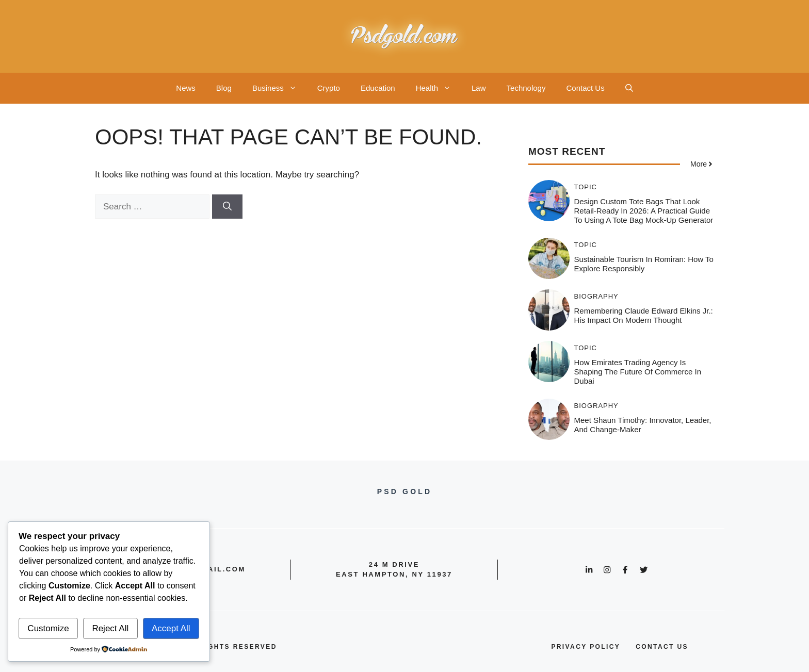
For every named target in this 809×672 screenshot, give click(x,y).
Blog (224, 88)
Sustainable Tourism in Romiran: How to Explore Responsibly (644, 264)
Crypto (329, 88)
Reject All (110, 628)
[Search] (227, 207)
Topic (586, 187)
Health (439, 88)
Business (280, 88)
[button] (629, 88)
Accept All (171, 628)
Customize (48, 628)
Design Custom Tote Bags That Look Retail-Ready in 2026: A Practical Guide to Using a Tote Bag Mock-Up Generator (644, 211)
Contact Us (585, 88)
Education (378, 88)
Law (479, 88)
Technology (526, 88)
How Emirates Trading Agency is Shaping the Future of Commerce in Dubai (638, 372)
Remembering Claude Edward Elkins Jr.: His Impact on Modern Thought (644, 315)
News (186, 88)
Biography (596, 296)
